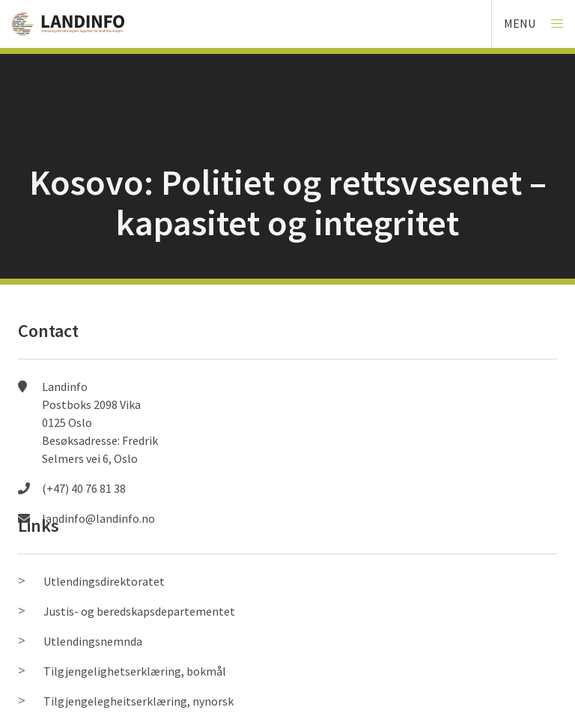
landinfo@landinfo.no (98, 518)
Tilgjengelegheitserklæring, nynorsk (139, 701)
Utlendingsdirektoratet (104, 581)
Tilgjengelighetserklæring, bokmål (135, 671)
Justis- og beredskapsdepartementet (139, 611)
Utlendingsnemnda (93, 641)
